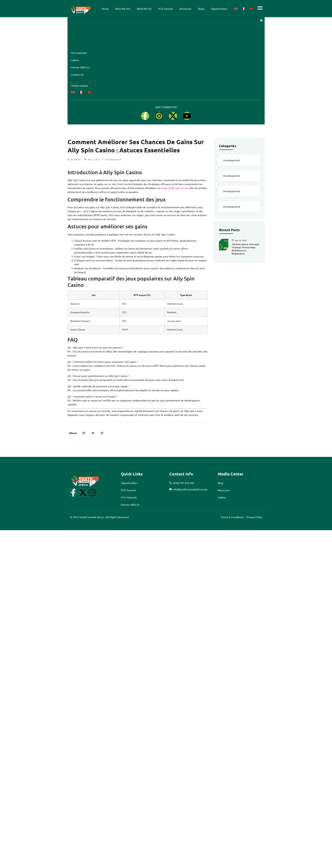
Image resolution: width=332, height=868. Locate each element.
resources (186, 9)
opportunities (219, 9)
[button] (84, 433)
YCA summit (166, 9)
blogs (201, 9)
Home (105, 9)
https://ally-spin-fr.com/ (175, 188)
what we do (144, 9)
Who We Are (123, 9)
